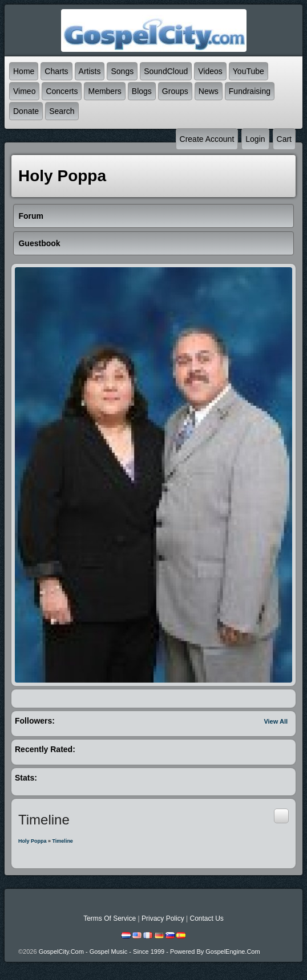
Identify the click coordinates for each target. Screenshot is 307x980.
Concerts (62, 91)
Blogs (142, 91)
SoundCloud (166, 71)
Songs (122, 71)
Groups (175, 91)
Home (24, 71)
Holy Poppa (33, 841)
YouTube (249, 71)
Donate (26, 111)
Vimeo (24, 91)
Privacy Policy (163, 918)
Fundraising (250, 91)
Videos (210, 71)
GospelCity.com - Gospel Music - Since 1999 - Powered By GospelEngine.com (150, 952)
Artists (90, 71)
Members (104, 91)
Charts (56, 71)
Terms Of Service (110, 918)
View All (276, 721)
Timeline (63, 841)
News (209, 91)
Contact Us (206, 918)
